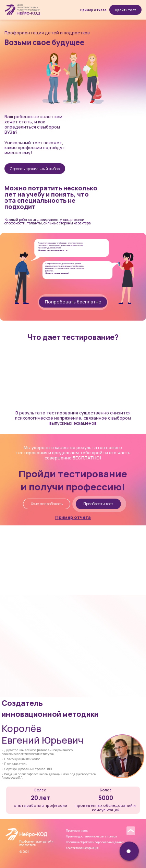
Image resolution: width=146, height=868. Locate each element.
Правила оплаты (77, 831)
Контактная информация (82, 848)
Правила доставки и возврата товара (92, 836)
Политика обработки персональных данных (95, 842)
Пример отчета (93, 10)
